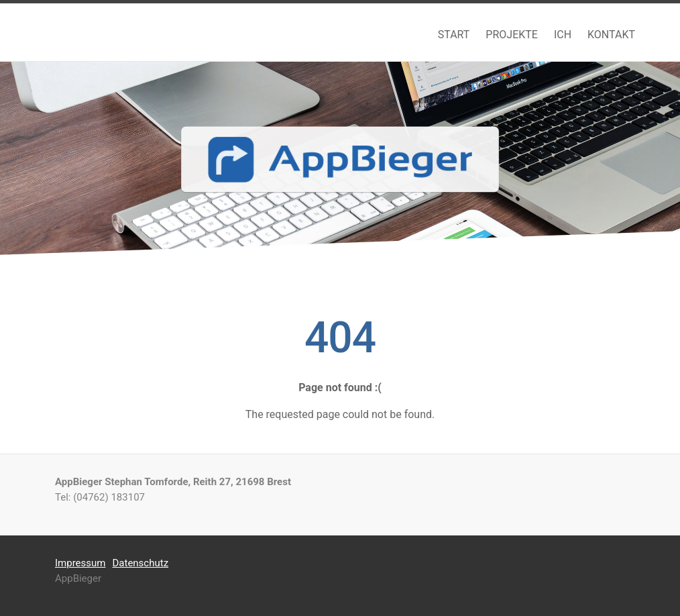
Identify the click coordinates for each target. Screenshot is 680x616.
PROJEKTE (512, 35)
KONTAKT (611, 35)
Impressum (80, 563)
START (454, 35)
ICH (563, 35)
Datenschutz (140, 563)
